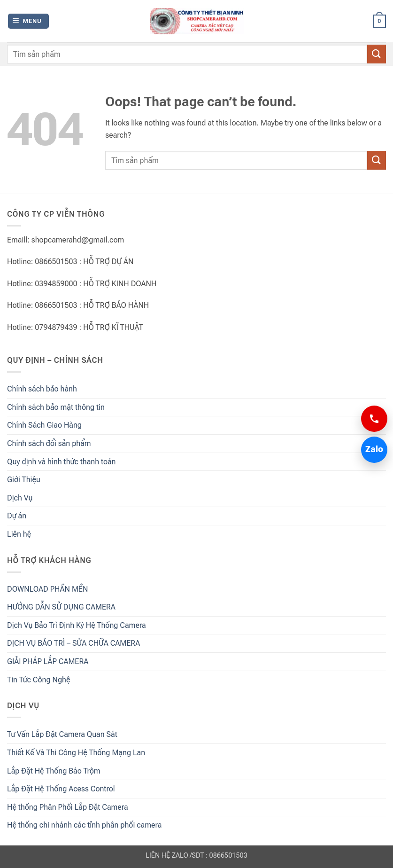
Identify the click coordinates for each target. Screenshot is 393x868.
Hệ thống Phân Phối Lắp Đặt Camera (68, 807)
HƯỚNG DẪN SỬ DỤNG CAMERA (61, 607)
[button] (28, 21)
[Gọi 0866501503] (374, 419)
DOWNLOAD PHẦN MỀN (47, 589)
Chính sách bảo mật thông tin (56, 407)
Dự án (17, 516)
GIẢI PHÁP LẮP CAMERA (48, 661)
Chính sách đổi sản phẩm (49, 443)
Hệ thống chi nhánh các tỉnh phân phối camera (84, 825)
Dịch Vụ (20, 498)
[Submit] (377, 54)
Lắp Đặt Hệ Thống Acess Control (61, 789)
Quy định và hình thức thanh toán (62, 462)
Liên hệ (19, 534)
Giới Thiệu (24, 480)
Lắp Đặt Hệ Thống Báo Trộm (54, 771)
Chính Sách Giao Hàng (44, 425)
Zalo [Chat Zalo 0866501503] (372, 450)
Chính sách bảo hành (42, 389)
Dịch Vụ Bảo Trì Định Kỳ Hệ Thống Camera (77, 625)
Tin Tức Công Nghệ (39, 680)
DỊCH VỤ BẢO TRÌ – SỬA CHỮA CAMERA (73, 643)
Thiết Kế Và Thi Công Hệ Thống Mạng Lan (76, 753)
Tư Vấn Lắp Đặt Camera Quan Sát (62, 734)
